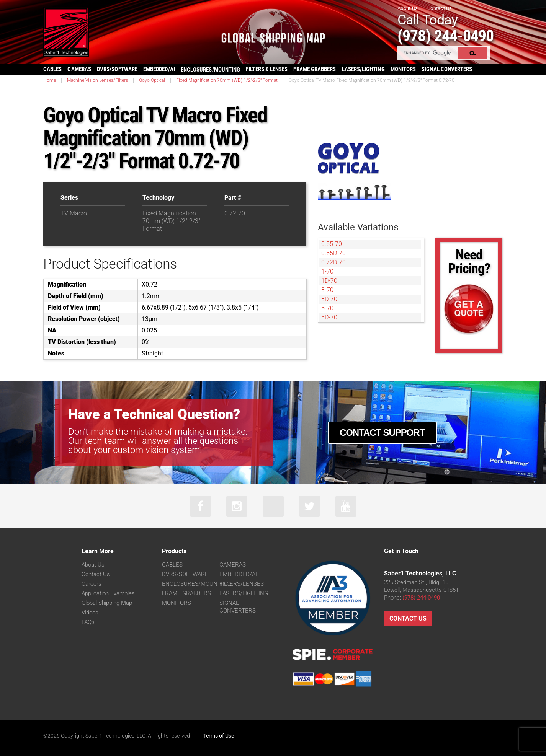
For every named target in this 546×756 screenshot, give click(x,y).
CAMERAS (79, 69)
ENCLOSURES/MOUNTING (196, 584)
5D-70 (329, 317)
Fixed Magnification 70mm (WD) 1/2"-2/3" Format (227, 80)
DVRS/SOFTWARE (117, 69)
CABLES (52, 69)
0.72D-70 (333, 262)
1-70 (327, 271)
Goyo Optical (152, 80)
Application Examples (108, 593)
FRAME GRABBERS (315, 69)
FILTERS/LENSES (242, 584)
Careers (92, 584)
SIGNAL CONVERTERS (447, 69)
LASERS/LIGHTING (363, 69)
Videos (90, 613)
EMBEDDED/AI (159, 69)
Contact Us (440, 8)
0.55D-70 (333, 253)
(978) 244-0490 (445, 36)
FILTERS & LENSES (267, 69)
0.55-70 (332, 244)
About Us (408, 8)
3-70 (327, 290)
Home (50, 80)
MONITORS (403, 69)
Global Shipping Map (107, 603)
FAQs (88, 622)
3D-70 (329, 299)
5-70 (327, 308)
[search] (428, 53)
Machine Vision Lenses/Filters (97, 80)
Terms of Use (219, 736)
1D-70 (329, 281)
